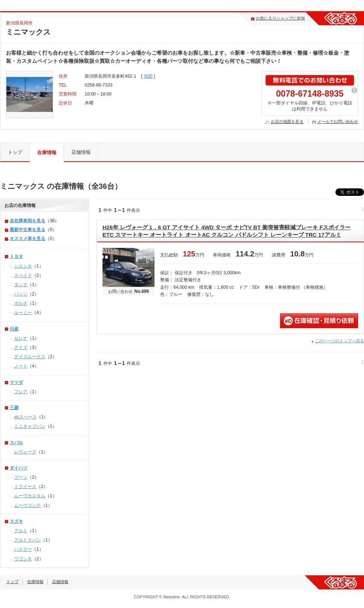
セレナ (21, 338)
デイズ (21, 347)
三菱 (14, 408)
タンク (21, 285)
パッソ (21, 294)
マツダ (16, 382)
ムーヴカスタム (30, 496)
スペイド (23, 275)
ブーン (21, 477)
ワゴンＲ (23, 559)
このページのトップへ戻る (339, 341)
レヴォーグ (25, 452)
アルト (21, 531)
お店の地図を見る (287, 122)
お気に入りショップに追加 (280, 18)
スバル (16, 443)
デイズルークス (30, 357)
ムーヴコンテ (27, 505)
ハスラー (23, 549)
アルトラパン (27, 540)
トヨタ (16, 256)
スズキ (16, 521)
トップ (15, 152)
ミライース (25, 486)
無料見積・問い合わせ (319, 321)
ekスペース (25, 417)
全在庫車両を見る (27, 221)
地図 (148, 76)
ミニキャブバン (30, 426)
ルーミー (23, 313)
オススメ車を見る (27, 239)
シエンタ (23, 266)
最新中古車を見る (27, 230)
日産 (14, 329)
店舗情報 (81, 152)
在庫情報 (47, 153)
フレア (21, 392)
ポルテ (21, 303)
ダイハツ (19, 468)
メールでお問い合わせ (338, 122)
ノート (21, 366)
